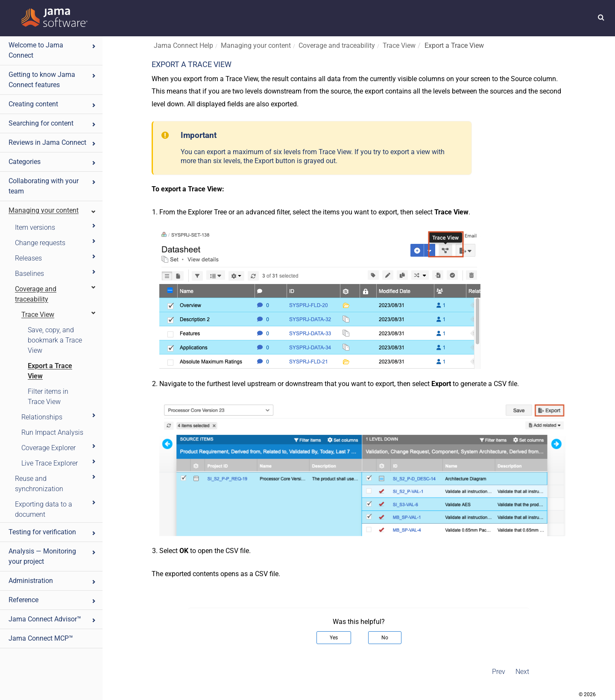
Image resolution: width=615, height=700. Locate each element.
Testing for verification (53, 532)
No (385, 638)
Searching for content (53, 123)
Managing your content (53, 210)
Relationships (59, 417)
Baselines (56, 273)
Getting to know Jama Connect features (53, 80)
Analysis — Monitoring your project (53, 556)
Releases (56, 258)
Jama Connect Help (183, 45)
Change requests (56, 242)
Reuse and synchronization (56, 483)
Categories (53, 162)
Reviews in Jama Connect (53, 142)
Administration (53, 581)
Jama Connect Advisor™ (53, 619)
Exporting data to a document (56, 509)
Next (522, 672)
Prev (499, 672)
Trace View (59, 314)
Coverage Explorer (59, 447)
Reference (53, 600)
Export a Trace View (50, 371)
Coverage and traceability (56, 294)
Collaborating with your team (53, 186)
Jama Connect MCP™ (41, 638)
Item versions (56, 227)
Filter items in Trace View (48, 397)
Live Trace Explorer (59, 463)
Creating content (53, 104)
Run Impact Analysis (52, 432)
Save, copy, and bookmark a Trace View (55, 340)
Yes (334, 638)
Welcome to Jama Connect (53, 50)
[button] (601, 17)
